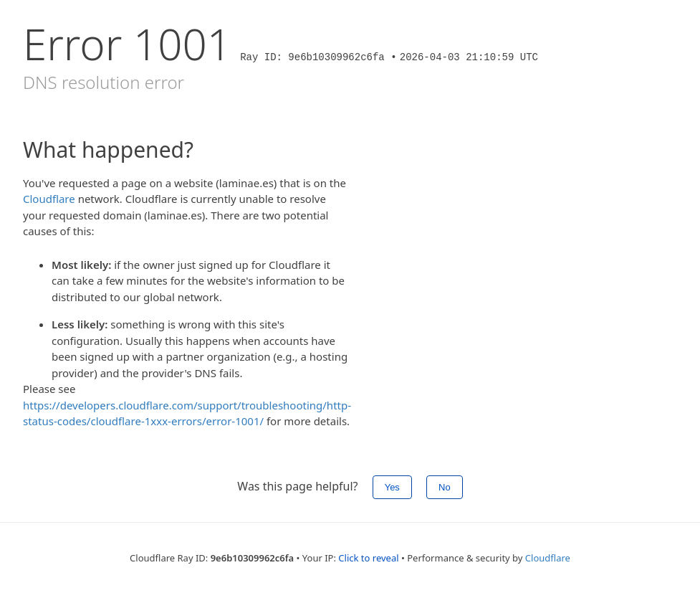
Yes (392, 487)
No (445, 487)
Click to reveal (368, 558)
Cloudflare (49, 199)
